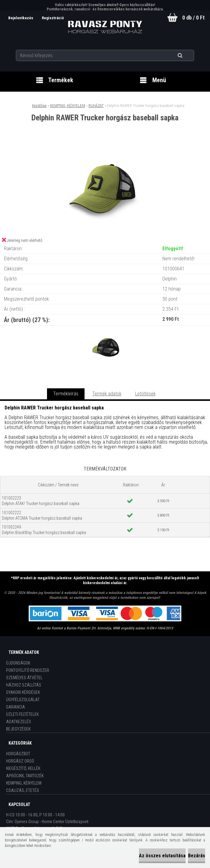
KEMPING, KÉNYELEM (68, 106)
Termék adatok (107, 394)
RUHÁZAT (96, 106)
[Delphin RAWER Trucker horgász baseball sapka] (105, 147)
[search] (188, 56)
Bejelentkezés (21, 18)
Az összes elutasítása (162, 856)
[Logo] (105, 27)
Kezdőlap (39, 106)
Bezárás (197, 856)
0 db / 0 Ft (193, 18)
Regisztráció (53, 18)
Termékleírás (66, 394)
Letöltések (145, 394)
